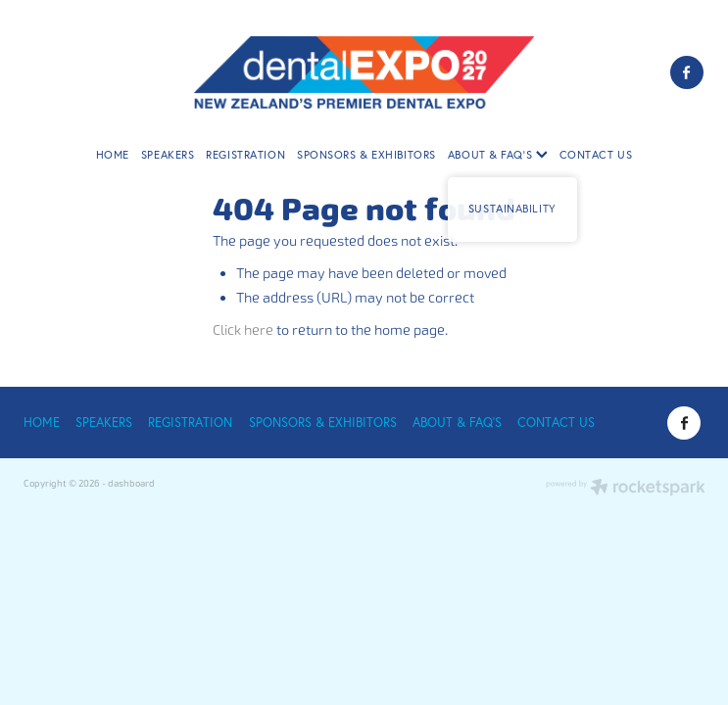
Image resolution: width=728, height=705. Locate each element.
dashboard (131, 483)
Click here (243, 330)
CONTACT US (596, 155)
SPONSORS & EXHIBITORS (366, 155)
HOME (113, 155)
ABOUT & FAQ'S (498, 155)
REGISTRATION (245, 155)
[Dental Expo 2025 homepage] (364, 72)
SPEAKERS (168, 155)
